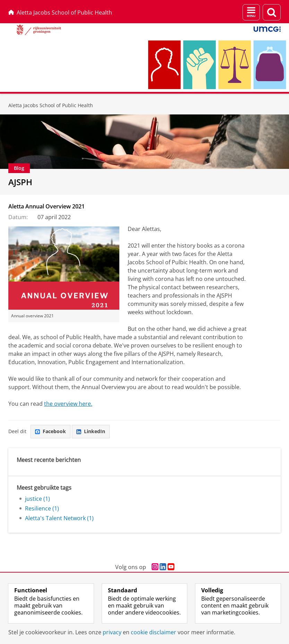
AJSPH (20, 182)
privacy (112, 632)
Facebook (50, 431)
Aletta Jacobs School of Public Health (60, 12)
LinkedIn (91, 431)
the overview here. (68, 404)
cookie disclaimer (154, 632)
